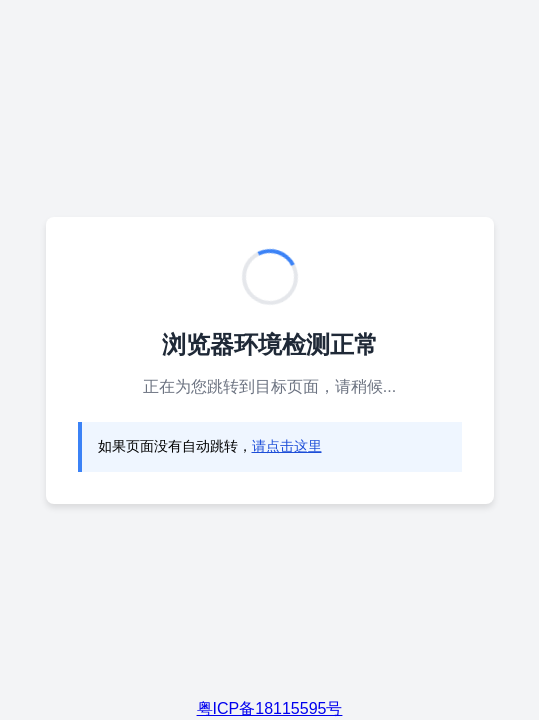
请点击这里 (287, 446)
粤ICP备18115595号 (270, 708)
